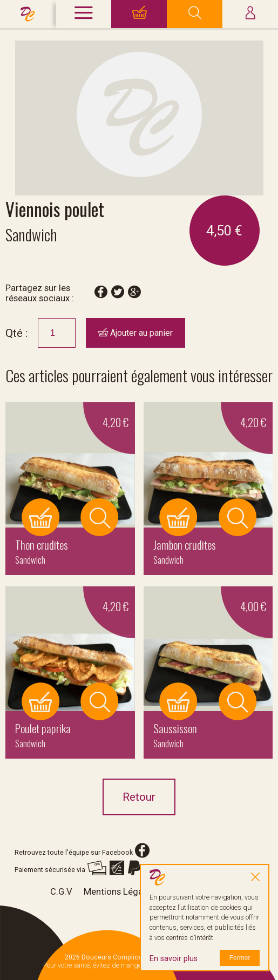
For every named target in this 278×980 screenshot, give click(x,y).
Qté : (16, 333)
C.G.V (61, 892)
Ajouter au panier (135, 333)
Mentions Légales (119, 892)
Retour (139, 797)
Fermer (240, 958)
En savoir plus (174, 959)
